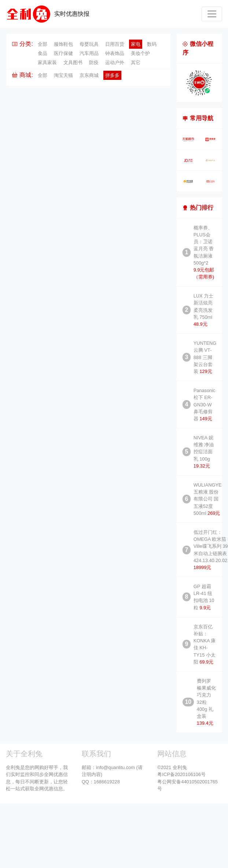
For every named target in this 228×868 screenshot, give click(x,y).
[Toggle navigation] (212, 14)
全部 (43, 44)
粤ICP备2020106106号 (181, 774)
